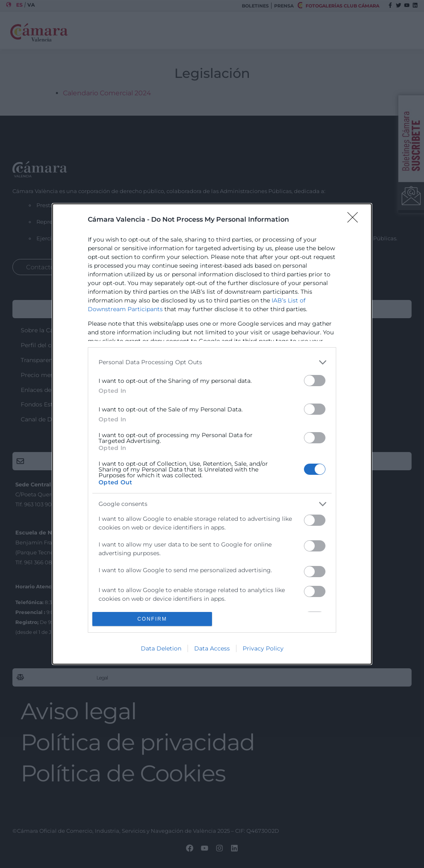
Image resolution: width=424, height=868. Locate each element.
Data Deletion (161, 648)
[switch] (315, 381)
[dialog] (212, 434)
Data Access (212, 648)
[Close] (355, 220)
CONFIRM (152, 619)
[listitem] (212, 362)
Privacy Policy (263, 648)
